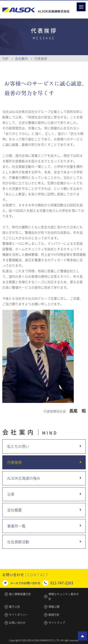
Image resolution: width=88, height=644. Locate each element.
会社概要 (14, 510)
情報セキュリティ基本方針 (64, 596)
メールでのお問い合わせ (25, 583)
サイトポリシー (19, 615)
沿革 (11, 494)
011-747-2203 (62, 583)
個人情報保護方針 (20, 594)
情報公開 (54, 607)
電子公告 (14, 607)
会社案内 (21, 58)
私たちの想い (18, 446)
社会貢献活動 (18, 542)
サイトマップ (57, 623)
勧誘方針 (54, 615)
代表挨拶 (14, 462)
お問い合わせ (17, 623)
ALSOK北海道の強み (24, 478)
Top (5, 58)
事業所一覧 (16, 526)
